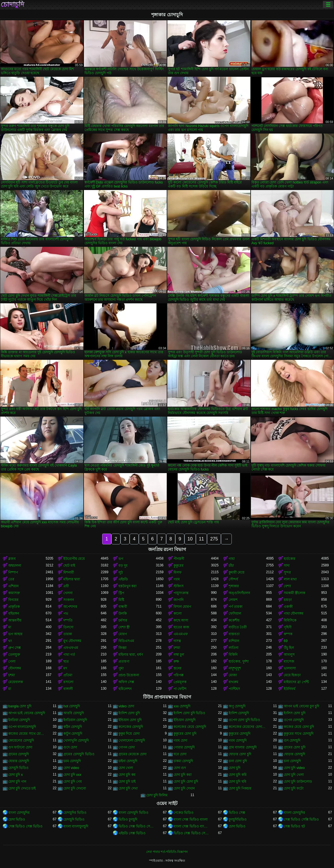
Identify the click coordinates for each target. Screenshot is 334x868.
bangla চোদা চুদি (20, 706)
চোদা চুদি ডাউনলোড (298, 782)
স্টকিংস (179, 586)
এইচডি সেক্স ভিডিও (132, 833)
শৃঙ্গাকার (234, 586)
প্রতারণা (124, 661)
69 (286, 641)
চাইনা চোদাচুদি (128, 761)
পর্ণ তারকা (236, 607)
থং (10, 641)
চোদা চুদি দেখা (128, 788)
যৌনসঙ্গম (15, 668)
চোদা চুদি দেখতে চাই (22, 788)
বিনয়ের (13, 600)
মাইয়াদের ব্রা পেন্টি (296, 682)
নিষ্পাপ (13, 572)
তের (11, 579)
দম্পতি (68, 620)
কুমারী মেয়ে (237, 572)
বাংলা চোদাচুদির (19, 813)
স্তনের (178, 668)
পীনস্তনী (179, 559)
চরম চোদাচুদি (72, 761)
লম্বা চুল (179, 655)
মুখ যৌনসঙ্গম (72, 641)
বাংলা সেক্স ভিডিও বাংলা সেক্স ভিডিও (192, 826)
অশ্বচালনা (15, 566)
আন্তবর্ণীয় (15, 620)
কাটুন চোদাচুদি (73, 734)
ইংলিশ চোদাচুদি (239, 713)
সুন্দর (287, 572)
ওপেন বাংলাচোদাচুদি (22, 727)
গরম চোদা (180, 740)
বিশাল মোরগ (182, 607)
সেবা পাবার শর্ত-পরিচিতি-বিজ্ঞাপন (167, 852)
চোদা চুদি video (294, 768)
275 (214, 539)
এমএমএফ (181, 634)
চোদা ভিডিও (17, 819)
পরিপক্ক (179, 675)
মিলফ (178, 572)
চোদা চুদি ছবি (238, 782)
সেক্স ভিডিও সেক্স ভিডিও (25, 826)
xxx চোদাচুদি (182, 706)
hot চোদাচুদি (72, 706)
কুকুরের (179, 566)
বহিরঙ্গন (14, 613)
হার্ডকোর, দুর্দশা (239, 661)
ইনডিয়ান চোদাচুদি (75, 720)
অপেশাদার (70, 607)
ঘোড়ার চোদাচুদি (294, 754)
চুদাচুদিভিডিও (238, 819)
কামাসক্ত (14, 593)
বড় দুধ (123, 566)
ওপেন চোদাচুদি (294, 720)
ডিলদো (68, 627)
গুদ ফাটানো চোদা (20, 747)
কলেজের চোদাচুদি (131, 727)
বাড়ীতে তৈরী (238, 627)
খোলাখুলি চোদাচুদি (76, 740)
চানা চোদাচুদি (292, 761)
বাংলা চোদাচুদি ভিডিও (133, 813)
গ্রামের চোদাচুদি (19, 754)
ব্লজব (12, 559)
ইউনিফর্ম (290, 689)
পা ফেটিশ (180, 689)
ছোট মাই (69, 566)
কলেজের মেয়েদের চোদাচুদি (247, 727)
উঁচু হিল (289, 648)
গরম (177, 579)
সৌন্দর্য (233, 579)
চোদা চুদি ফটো (294, 788)
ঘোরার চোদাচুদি (19, 761)
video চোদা (126, 706)
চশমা (177, 648)
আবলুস (289, 655)
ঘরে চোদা (180, 754)
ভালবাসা (290, 668)
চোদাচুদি (12, 5)
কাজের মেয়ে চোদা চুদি (299, 727)
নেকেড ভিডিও (184, 813)
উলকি (123, 613)
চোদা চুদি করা (183, 775)
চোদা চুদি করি (238, 775)
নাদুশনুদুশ (235, 668)
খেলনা (68, 593)
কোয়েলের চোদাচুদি (21, 740)
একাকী (288, 607)
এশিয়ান (13, 586)
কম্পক (288, 634)
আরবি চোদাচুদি (74, 713)
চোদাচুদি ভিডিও (74, 819)
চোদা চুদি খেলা (294, 775)
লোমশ (233, 600)
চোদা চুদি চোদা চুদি (186, 782)
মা (10, 627)
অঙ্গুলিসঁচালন (239, 593)
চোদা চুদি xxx (72, 775)
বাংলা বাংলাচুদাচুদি (76, 826)
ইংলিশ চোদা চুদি (129, 713)
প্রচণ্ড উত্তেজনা (129, 675)
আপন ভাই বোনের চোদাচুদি (27, 713)
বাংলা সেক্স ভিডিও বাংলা (191, 819)
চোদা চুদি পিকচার (240, 788)
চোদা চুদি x (16, 775)
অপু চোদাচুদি (237, 706)
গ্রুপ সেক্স (15, 648)
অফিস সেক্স (126, 682)
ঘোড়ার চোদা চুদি (240, 754)
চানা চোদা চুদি (238, 761)
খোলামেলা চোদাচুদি (132, 740)
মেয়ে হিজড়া (292, 675)
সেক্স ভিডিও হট (294, 826)
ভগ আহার (15, 634)
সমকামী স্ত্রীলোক (294, 593)
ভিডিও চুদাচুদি (128, 819)
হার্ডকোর (290, 559)
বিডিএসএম (126, 641)
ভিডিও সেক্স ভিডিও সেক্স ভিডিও (137, 826)
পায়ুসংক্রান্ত (181, 593)
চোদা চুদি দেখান (184, 788)
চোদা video (71, 768)
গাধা (232, 559)
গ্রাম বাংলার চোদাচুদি (243, 747)
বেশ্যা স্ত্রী (124, 627)
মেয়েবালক (16, 682)
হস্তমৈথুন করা (127, 586)
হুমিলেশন (125, 689)
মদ (65, 668)
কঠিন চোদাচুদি (73, 727)
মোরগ (123, 634)
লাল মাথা (290, 579)
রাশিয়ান (234, 641)
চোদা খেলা (126, 768)
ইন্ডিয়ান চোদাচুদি (185, 720)
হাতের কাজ (181, 627)
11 (202, 539)
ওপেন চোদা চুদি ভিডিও (244, 720)
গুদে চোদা (70, 747)
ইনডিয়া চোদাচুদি (19, 720)
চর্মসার (123, 620)
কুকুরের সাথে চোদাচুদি (299, 734)
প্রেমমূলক (180, 682)
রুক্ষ (176, 661)
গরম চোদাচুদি (238, 740)
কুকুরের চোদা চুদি (185, 734)
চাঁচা (231, 566)
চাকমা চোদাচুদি (183, 761)
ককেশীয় (234, 620)
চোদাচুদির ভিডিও (75, 813)
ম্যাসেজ (289, 661)
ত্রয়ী (66, 586)
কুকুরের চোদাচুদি (240, 734)
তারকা (68, 634)
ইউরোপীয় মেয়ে (74, 559)
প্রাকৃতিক (14, 607)
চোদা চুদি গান (17, 782)
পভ (66, 613)
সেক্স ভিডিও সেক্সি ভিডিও (301, 819)
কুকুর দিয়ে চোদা (129, 734)
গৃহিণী (288, 627)
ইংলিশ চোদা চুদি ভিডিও (189, 713)
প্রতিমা (68, 675)
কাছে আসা (181, 620)
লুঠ (121, 572)
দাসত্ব (177, 641)
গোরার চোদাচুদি (184, 747)
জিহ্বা (122, 648)
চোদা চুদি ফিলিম (157, 795)
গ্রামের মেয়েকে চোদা (132, 754)
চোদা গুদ (180, 768)
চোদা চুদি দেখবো (75, 788)
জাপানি (179, 600)
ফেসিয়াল (235, 613)
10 (190, 539)
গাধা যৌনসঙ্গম (294, 613)
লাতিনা (234, 648)
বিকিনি (233, 655)
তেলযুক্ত (14, 655)
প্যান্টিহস (234, 689)
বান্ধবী (123, 607)
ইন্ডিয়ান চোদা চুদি (130, 720)
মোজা (233, 675)
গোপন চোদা (127, 747)
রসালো (68, 682)
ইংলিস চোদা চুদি (295, 713)
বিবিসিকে (290, 620)
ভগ (121, 559)
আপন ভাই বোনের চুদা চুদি (301, 706)
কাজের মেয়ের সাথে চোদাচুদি (27, 734)
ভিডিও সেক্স (237, 813)
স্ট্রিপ (121, 593)
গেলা (12, 661)
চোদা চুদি (235, 768)
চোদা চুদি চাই (127, 782)
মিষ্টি (121, 600)
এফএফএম (71, 648)
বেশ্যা (287, 586)
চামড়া (288, 600)
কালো (178, 613)
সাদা (287, 566)
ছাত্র (66, 661)
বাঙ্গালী (68, 689)
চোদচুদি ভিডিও (18, 768)
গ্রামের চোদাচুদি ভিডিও (79, 754)
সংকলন (69, 600)
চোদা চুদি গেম (73, 782)
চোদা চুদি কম (127, 775)
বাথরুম (234, 682)
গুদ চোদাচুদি (292, 740)
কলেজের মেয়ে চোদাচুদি (190, 727)
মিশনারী (69, 572)
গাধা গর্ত (69, 655)
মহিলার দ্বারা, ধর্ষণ (131, 655)
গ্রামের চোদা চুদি (295, 747)
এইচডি (123, 579)
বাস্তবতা (234, 634)
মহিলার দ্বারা (72, 579)
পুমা (121, 668)
